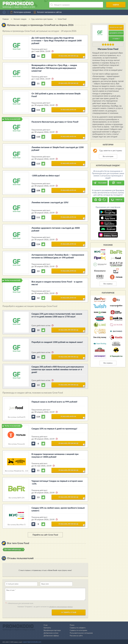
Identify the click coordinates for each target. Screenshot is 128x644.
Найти (116, 5)
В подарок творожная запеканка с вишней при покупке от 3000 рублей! (55, 455)
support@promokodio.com (32, 642)
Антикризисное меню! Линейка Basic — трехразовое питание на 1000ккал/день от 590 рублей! (58, 256)
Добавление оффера (51, 635)
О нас (46, 625)
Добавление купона (51, 633)
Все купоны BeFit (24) (16, 498)
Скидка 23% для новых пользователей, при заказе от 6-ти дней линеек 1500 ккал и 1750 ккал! (57, 315)
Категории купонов (22, 12)
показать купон (68, 110)
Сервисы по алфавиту (78, 628)
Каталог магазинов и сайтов (49, 12)
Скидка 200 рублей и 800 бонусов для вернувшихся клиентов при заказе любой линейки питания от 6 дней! (58, 369)
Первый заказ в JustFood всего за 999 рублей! (54, 402)
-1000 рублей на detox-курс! (46, 176)
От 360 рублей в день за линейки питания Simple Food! (56, 95)
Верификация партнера (52, 630)
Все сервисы (108, 284)
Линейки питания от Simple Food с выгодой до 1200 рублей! (58, 149)
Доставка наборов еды (13, 549)
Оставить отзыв (69, 612)
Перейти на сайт (116, 27)
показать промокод (68, 56)
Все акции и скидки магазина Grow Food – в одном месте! (57, 283)
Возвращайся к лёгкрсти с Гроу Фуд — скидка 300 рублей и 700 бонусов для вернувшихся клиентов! (54, 68)
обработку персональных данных (61, 607)
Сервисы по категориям (78, 630)
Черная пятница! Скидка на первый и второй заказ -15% (57, 482)
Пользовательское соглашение (81, 633)
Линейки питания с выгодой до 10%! (50, 202)
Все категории (108, 156)
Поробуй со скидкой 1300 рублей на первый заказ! (57, 342)
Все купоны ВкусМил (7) (17, 525)
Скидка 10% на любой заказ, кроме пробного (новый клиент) (58, 509)
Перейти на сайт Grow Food (45, 535)
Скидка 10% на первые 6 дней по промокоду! (54, 428)
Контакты (47, 628)
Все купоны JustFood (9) (17, 417)
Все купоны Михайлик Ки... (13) (16, 471)
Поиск (72, 625)
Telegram (100, 183)
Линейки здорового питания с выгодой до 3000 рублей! (56, 229)
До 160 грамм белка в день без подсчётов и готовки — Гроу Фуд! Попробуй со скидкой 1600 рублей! (57, 41)
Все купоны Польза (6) (17, 444)
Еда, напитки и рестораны (111, 150)
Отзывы (116, 39)
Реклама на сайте (76, 635)
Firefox (117, 200)
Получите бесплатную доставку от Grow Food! (55, 122)
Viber (117, 183)
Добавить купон (116, 33)
